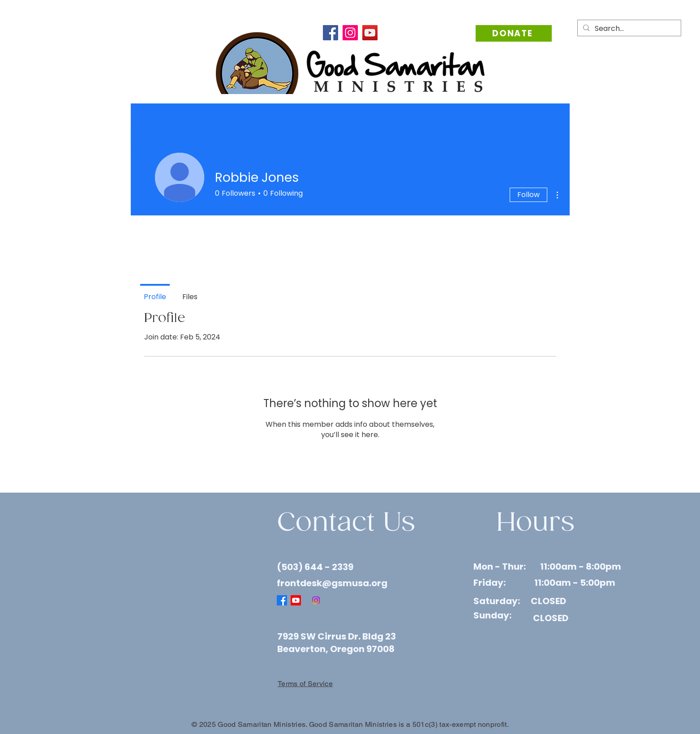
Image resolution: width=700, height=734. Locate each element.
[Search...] (628, 29)
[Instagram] (350, 33)
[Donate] (514, 33)
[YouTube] (370, 33)
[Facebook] (331, 33)
